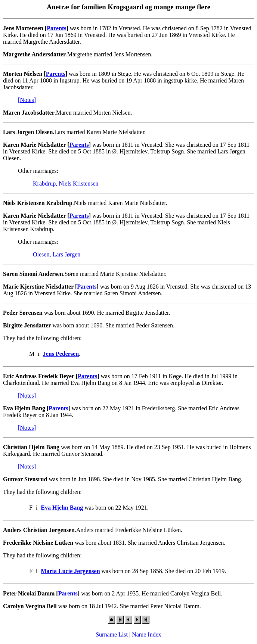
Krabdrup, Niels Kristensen (66, 183)
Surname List (112, 634)
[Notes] (27, 100)
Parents (56, 28)
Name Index (147, 634)
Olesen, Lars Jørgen (57, 254)
